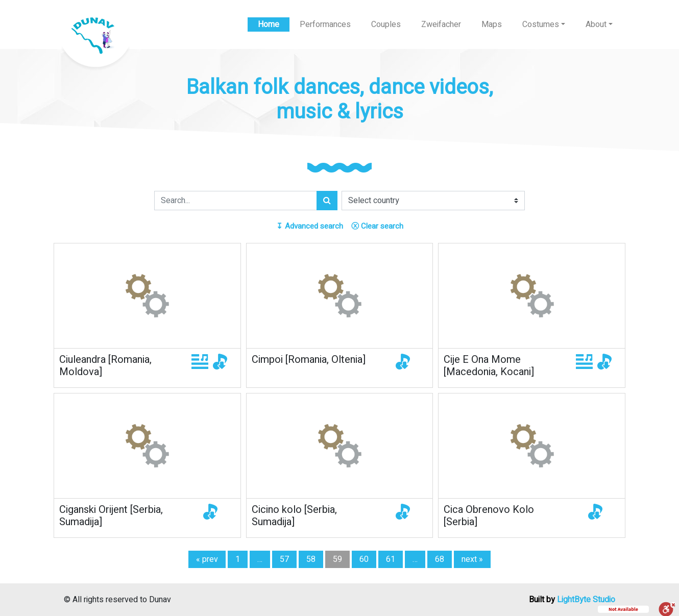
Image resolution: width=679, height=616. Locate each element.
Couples (386, 24)
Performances (325, 24)
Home (269, 24)
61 (391, 559)
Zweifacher (441, 24)
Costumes (541, 24)
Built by (572, 600)
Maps (492, 24)
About (596, 24)
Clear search (377, 226)
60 (364, 559)
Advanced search (310, 226)
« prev (207, 559)
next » (472, 559)
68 (440, 559)
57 (284, 559)
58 (311, 559)
